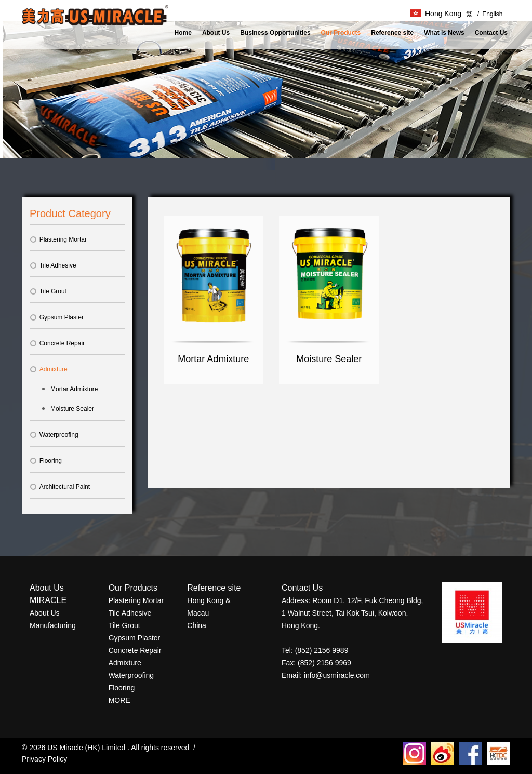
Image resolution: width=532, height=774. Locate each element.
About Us (216, 33)
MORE (119, 700)
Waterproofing (54, 435)
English (490, 14)
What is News (444, 33)
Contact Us (491, 33)
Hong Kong (436, 14)
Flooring (46, 461)
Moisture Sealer (72, 409)
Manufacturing (53, 625)
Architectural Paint (60, 487)
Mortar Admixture (74, 389)
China (197, 625)
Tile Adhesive (53, 265)
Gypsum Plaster (57, 317)
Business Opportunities (275, 33)
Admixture (49, 369)
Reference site (392, 33)
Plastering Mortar (58, 239)
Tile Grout (48, 291)
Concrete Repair (57, 343)
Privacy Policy (44, 759)
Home (183, 33)
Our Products (341, 33)
